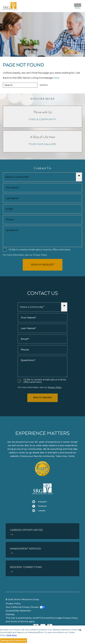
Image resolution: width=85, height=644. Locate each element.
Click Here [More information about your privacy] (11, 635)
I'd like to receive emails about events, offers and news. (40, 250)
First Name (3, 183)
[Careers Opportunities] (42, 531)
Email (3, 204)
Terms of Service (19, 621)
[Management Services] (42, 550)
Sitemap (10, 614)
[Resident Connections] (42, 568)
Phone (3, 215)
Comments (3, 226)
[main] (42, 75)
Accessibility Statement (18, 611)
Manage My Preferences (14, 640)
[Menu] (78, 6)
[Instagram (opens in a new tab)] (42, 502)
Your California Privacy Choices (22, 607)
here (57, 78)
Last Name (3, 194)
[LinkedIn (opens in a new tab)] (42, 511)
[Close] (80, 630)
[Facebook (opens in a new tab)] (42, 506)
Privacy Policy (40, 255)
